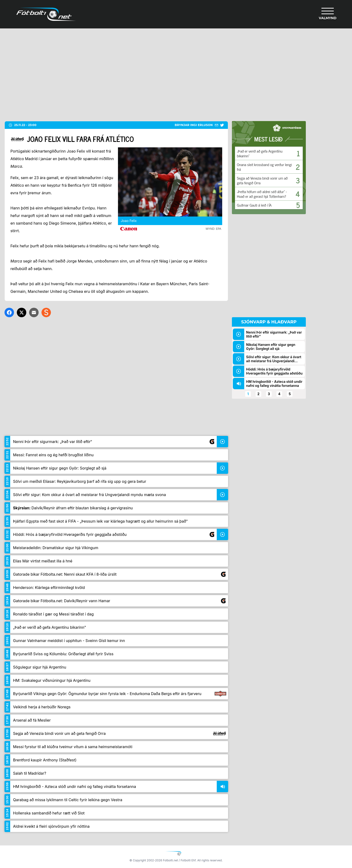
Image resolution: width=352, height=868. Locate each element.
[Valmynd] (328, 14)
